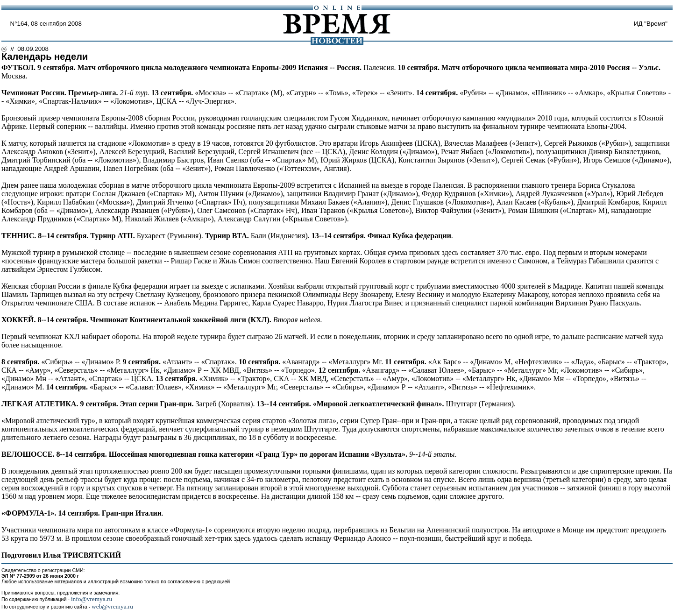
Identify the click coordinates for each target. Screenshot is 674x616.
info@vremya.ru (92, 599)
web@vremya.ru (112, 606)
